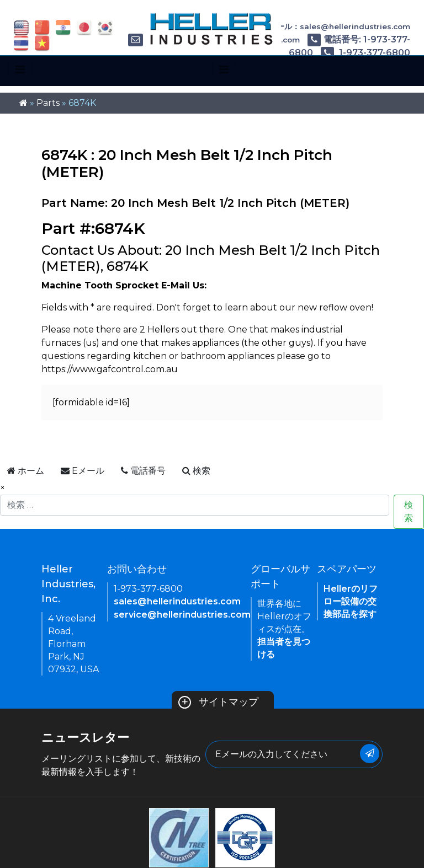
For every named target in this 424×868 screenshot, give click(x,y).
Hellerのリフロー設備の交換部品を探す (351, 601)
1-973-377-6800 (365, 53)
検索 (409, 511)
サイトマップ (218, 702)
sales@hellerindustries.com (177, 601)
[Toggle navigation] (20, 69)
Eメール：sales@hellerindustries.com (328, 26)
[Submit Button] (370, 754)
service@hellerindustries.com (182, 615)
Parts (48, 103)
